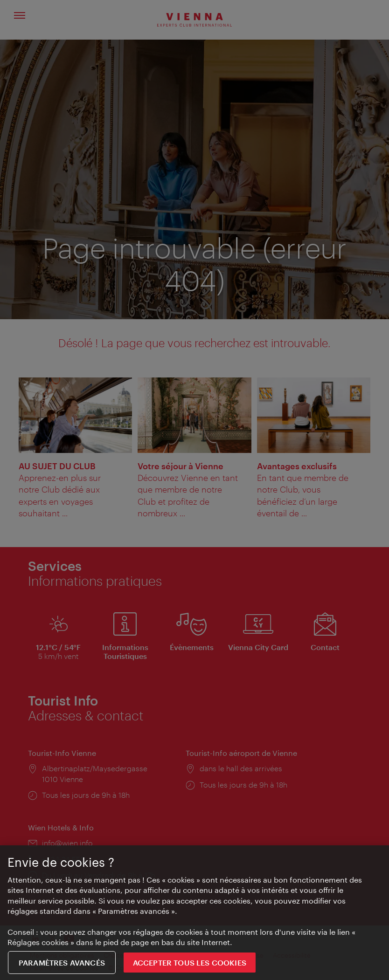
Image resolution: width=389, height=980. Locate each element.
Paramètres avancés (62, 963)
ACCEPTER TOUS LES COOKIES (190, 963)
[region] (194, 913)
